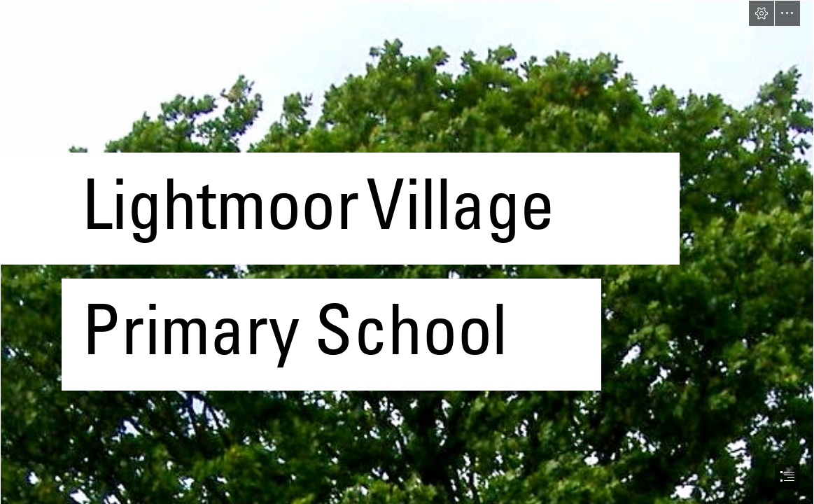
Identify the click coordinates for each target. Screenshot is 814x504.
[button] (762, 13)
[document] (407, 252)
